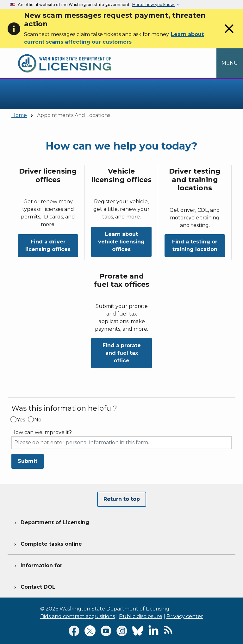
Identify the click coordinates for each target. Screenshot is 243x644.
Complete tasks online (47, 543)
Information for (37, 565)
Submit (28, 461)
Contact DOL (34, 586)
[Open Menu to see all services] (230, 63)
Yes (21, 420)
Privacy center (185, 616)
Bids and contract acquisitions (78, 616)
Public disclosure (141, 616)
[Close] (229, 35)
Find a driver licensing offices (48, 245)
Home (19, 115)
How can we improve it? (42, 432)
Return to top (122, 499)
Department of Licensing (51, 522)
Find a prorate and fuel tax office (122, 353)
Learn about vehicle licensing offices (121, 242)
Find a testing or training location (195, 245)
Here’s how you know (153, 4)
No (38, 420)
